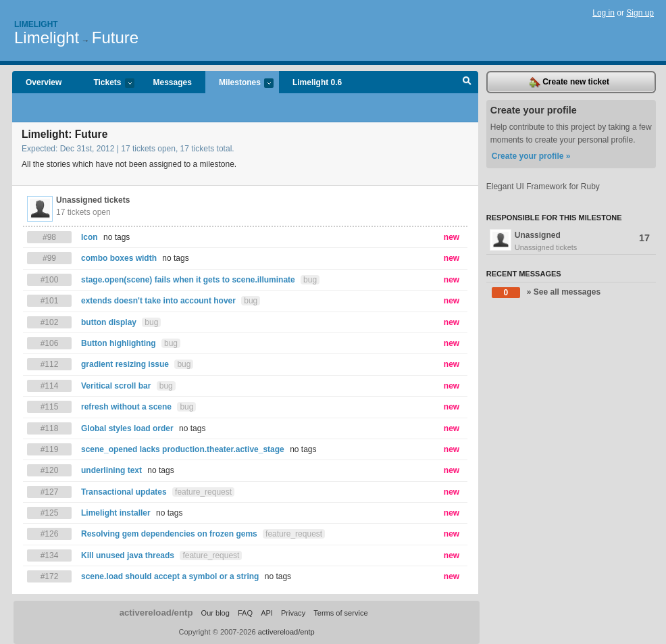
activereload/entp (156, 613)
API (267, 613)
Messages (173, 82)
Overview (44, 82)
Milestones (239, 83)
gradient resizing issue (125, 364)
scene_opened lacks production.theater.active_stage (183, 449)
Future (115, 38)
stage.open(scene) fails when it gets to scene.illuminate (188, 280)
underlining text (111, 470)
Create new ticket (569, 82)
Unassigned (571, 241)
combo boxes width (119, 258)
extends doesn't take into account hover (158, 301)
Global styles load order (127, 428)
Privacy (293, 613)
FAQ (245, 613)
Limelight (36, 24)
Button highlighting (119, 343)
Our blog (215, 613)
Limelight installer (116, 513)
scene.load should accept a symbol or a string (170, 576)
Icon (89, 237)
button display (109, 322)
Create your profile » (531, 156)
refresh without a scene (126, 407)
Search (467, 82)
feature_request (203, 492)
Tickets (107, 83)
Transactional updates (124, 492)
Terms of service (340, 613)
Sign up (640, 13)
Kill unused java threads (128, 555)
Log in (604, 13)
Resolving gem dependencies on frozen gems (169, 534)
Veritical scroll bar (116, 386)
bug (310, 280)
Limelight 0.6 (317, 82)
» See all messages (546, 293)
